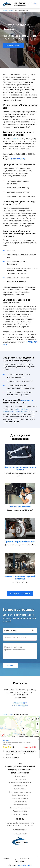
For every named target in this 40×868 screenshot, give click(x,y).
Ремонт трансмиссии (20, 795)
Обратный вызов (30, 4)
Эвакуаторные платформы (20, 770)
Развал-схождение (20, 811)
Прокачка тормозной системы (20, 541)
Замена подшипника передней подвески (20, 578)
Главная (5, 10)
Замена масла (20, 776)
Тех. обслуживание (20, 805)
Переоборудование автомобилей (20, 766)
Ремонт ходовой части (20, 798)
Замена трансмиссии (20, 507)
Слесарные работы (20, 802)
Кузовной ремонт (20, 779)
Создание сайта (25, 866)
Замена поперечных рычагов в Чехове (20, 468)
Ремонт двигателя (20, 786)
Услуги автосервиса (20, 773)
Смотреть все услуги (20, 594)
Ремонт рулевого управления (20, 792)
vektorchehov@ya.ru (20, 706)
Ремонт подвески (20, 789)
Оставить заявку (13, 45)
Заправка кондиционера (20, 814)
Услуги (11, 10)
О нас (20, 763)
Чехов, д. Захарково (20, 5)
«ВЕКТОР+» (17, 139)
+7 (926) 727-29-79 (21, 3)
